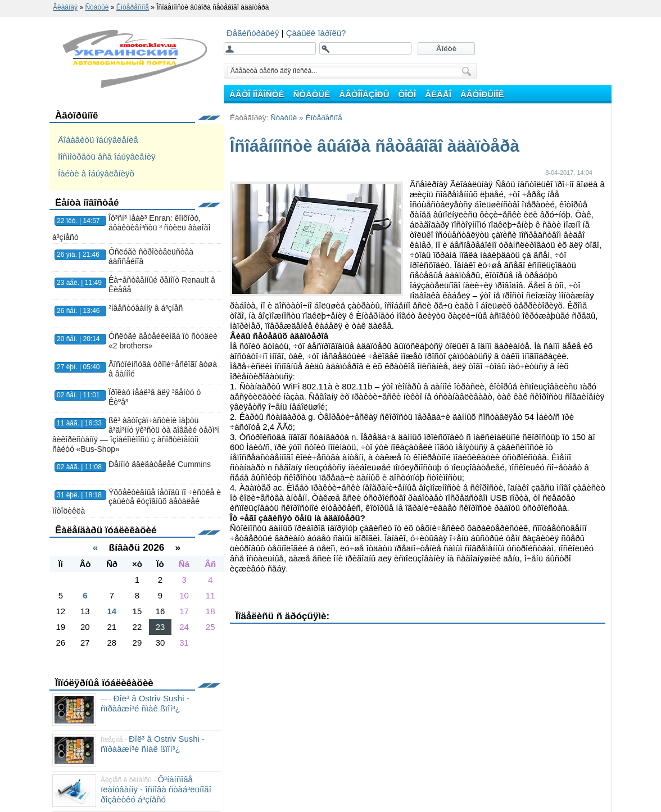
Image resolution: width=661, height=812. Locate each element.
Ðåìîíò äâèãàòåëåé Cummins (160, 464)
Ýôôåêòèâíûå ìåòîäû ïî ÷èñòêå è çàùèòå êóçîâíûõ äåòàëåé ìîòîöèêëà (137, 502)
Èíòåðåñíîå (323, 118)
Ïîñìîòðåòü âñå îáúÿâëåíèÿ (107, 156)
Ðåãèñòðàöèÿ (254, 33)
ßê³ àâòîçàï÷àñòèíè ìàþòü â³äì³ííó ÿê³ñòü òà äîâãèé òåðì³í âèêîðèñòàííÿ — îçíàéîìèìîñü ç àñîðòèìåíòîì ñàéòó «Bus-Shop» (136, 434)
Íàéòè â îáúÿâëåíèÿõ (96, 173)
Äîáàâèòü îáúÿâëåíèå (98, 140)
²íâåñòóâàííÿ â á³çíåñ (146, 308)
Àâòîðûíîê (77, 115)
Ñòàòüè (284, 118)
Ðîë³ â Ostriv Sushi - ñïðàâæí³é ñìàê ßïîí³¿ (145, 703)
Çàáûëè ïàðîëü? (316, 33)
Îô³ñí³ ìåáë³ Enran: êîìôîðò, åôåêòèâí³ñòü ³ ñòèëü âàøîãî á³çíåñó (131, 228)
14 (112, 611)
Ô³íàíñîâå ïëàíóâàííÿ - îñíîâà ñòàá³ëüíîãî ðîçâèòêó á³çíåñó (156, 789)
